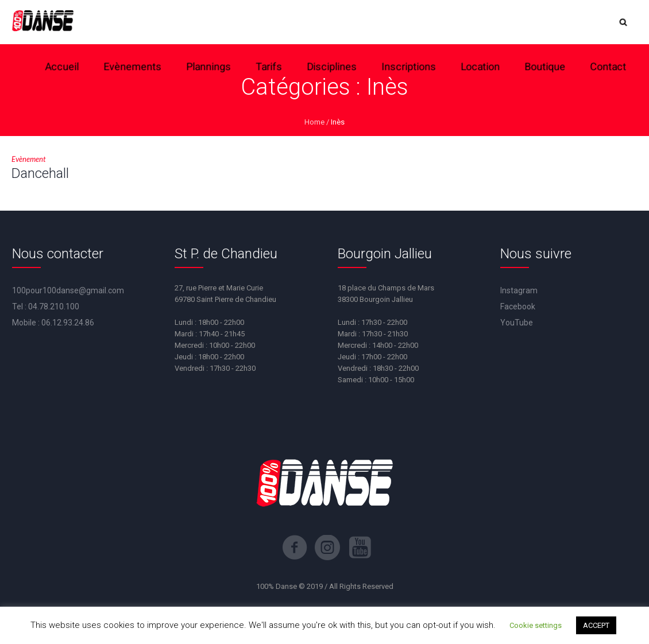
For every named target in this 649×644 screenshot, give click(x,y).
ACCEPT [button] (596, 625)
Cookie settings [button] (536, 625)
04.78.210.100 (54, 307)
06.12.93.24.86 (68, 323)
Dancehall (40, 173)
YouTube (517, 323)
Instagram (519, 290)
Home (314, 122)
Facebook (518, 307)
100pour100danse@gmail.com (68, 290)
